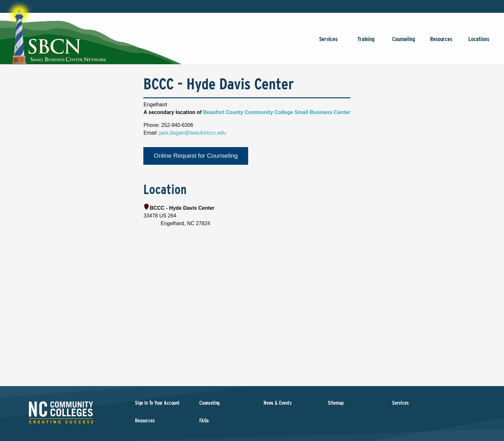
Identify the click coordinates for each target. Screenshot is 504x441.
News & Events (278, 403)
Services (328, 42)
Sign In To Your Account (157, 403)
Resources (441, 42)
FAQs (204, 421)
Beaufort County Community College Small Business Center (277, 112)
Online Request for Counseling (196, 156)
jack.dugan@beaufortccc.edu (192, 133)
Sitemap (336, 403)
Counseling (404, 42)
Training (366, 42)
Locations (479, 42)
